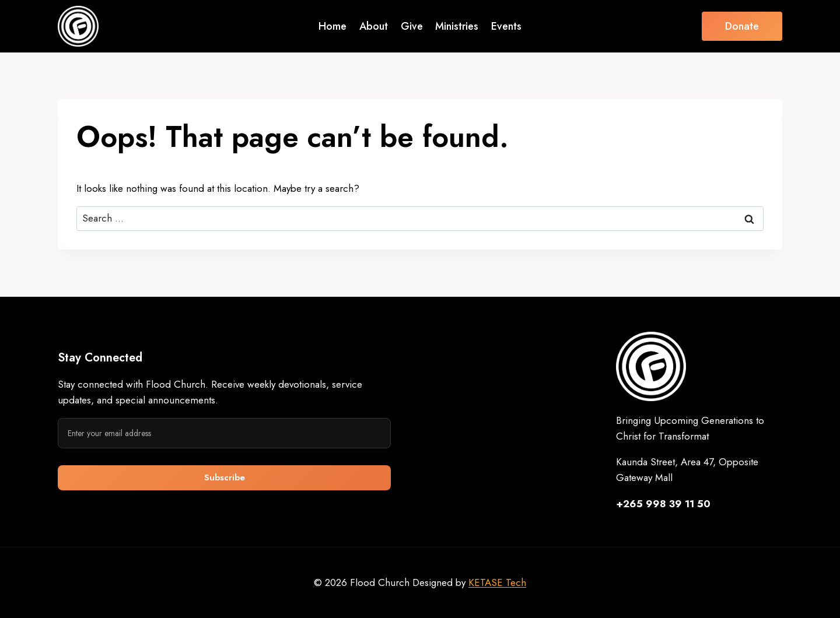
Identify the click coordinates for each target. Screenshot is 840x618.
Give (412, 26)
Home (332, 26)
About (374, 26)
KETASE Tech (497, 582)
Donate (742, 26)
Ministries (457, 26)
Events (506, 26)
